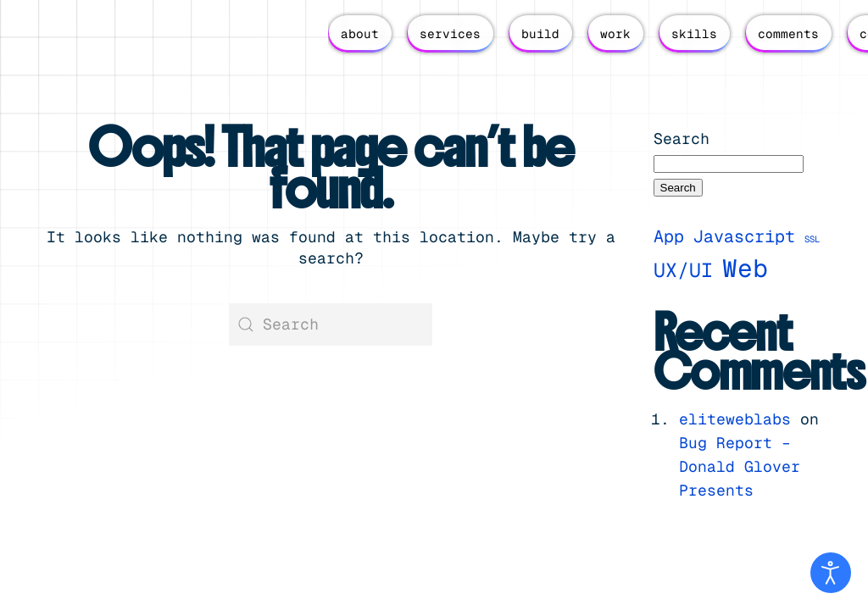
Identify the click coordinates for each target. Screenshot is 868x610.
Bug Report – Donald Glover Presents (740, 466)
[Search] (331, 324)
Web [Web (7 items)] (745, 269)
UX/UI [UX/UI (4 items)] (683, 270)
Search (682, 139)
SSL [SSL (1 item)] (812, 239)
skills (694, 34)
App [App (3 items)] (669, 236)
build (540, 34)
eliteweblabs (735, 419)
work (615, 34)
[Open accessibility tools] (831, 573)
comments (788, 34)
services (450, 34)
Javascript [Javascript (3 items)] (744, 236)
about (360, 34)
